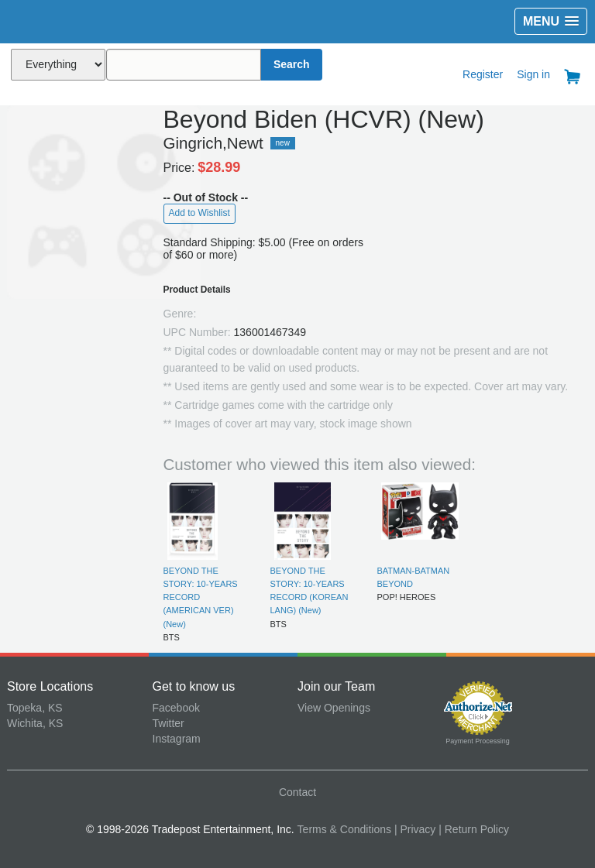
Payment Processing (478, 741)
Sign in (533, 74)
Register (483, 74)
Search (292, 64)
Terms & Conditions (344, 829)
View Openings (334, 708)
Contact (297, 792)
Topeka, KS (35, 708)
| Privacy (415, 829)
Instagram (177, 739)
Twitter (169, 723)
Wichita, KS (35, 723)
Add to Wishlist (199, 213)
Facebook (176, 708)
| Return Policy (474, 829)
